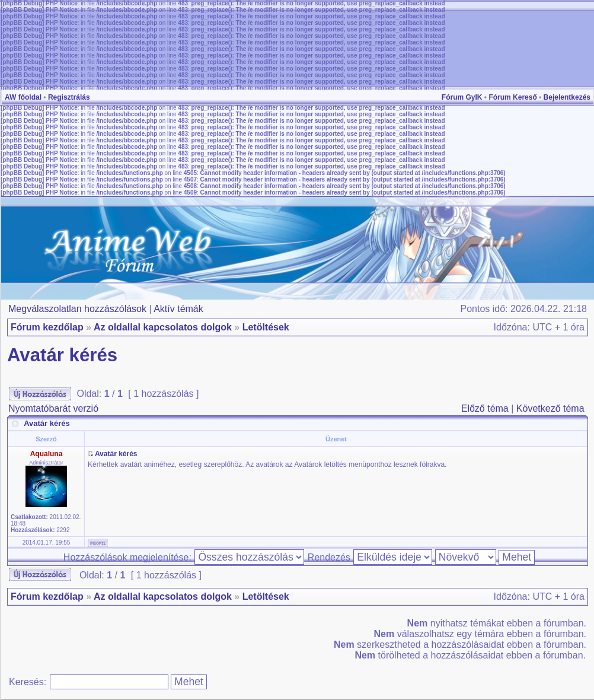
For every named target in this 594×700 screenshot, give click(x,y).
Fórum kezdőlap (47, 327)
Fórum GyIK (462, 97)
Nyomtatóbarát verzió (53, 408)
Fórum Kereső (512, 97)
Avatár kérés (62, 355)
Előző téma (485, 408)
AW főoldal (23, 97)
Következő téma (550, 408)
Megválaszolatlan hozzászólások (77, 309)
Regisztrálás (69, 97)
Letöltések (266, 327)
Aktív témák (178, 309)
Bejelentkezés (567, 97)
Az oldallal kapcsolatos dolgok (163, 327)
